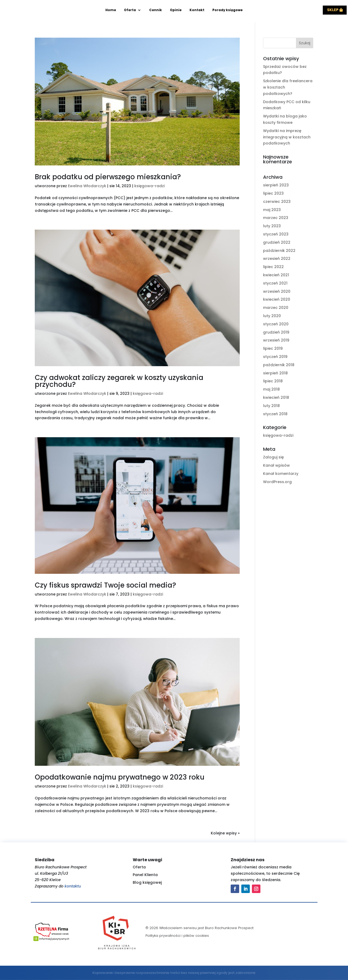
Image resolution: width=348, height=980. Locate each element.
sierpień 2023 (276, 185)
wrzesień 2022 (277, 259)
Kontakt (197, 10)
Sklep (333, 10)
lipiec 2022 (273, 267)
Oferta (130, 10)
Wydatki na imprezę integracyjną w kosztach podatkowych (287, 137)
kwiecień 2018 (276, 397)
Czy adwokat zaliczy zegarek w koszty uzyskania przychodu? (119, 381)
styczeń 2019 (275, 357)
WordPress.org (277, 482)
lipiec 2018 (273, 381)
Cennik (156, 10)
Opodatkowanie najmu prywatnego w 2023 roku (120, 777)
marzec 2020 (276, 308)
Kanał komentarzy (281, 474)
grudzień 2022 (277, 242)
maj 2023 (272, 210)
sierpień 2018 (275, 373)
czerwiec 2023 (277, 202)
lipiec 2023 (273, 193)
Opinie (176, 10)
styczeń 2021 (275, 283)
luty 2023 (272, 226)
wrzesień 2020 (277, 291)
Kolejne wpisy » (225, 833)
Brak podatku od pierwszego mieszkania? (108, 177)
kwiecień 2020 (277, 299)
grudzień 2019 (276, 332)
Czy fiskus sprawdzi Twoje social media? (105, 585)
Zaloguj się (273, 457)
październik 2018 (279, 365)
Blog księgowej (147, 882)
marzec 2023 (276, 218)
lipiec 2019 (273, 348)
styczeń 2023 (276, 234)
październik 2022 (279, 251)
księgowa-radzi (149, 186)
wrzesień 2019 (276, 340)
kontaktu (73, 886)
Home (111, 10)
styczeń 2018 (275, 414)
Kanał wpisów (276, 465)
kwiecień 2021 (276, 275)
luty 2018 (271, 406)
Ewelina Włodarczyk (87, 186)
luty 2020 (272, 316)
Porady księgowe (227, 10)
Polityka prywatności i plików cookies (177, 936)
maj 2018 (271, 389)
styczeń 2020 (276, 324)
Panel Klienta (145, 875)
